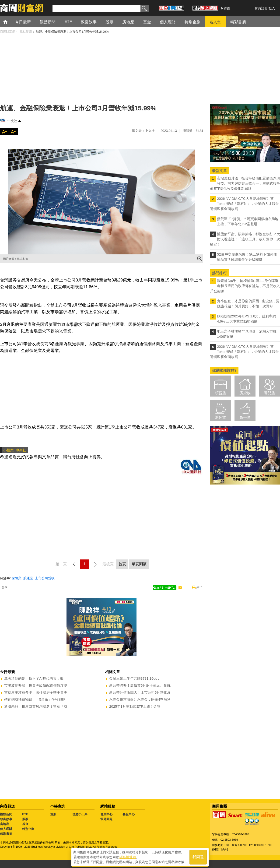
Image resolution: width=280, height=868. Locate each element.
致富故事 (6, 819)
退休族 (220, 417)
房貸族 (245, 393)
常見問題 (106, 819)
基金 (25, 824)
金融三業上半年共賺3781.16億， (135, 678)
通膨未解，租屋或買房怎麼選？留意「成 (36, 706)
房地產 (5, 824)
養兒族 (269, 393)
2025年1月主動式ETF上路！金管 (135, 706)
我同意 (198, 857)
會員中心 (106, 814)
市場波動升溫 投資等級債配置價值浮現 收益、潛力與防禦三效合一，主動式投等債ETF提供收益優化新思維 (245, 183)
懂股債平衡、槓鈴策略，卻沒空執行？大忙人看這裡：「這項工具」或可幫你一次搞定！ (245, 239)
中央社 (12, 121)
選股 (53, 814)
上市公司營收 (45, 578)
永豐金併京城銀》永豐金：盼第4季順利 (140, 699)
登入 (272, 8)
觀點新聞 (6, 814)
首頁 (10, 22)
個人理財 (6, 829)
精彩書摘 (6, 834)
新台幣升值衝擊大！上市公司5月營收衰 (140, 692)
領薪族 (220, 393)
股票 (25, 819)
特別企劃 (28, 829)
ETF (25, 814)
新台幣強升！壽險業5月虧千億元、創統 (140, 685)
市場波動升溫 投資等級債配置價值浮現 (36, 685)
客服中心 (129, 814)
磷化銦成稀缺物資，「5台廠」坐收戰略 (35, 699)
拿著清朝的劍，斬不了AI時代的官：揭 (34, 678)
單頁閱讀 (139, 564)
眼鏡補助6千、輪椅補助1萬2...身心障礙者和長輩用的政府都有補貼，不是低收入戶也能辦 (245, 286)
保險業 (17, 578)
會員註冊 (261, 8)
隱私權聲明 (128, 857)
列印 (199, 587)
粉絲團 (225, 8)
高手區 (245, 417)
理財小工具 (80, 814)
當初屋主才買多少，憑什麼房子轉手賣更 (36, 692)
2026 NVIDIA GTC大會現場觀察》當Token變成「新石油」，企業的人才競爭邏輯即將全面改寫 (244, 204)
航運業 (28, 578)
